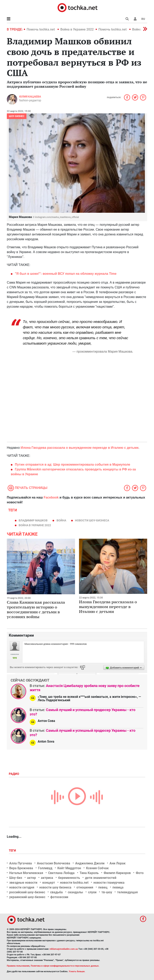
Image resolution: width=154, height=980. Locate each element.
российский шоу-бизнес (27, 892)
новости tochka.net (74, 883)
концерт (49, 883)
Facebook (51, 497)
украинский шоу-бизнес (27, 897)
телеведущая (127, 892)
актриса (47, 878)
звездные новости (23, 883)
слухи (92, 892)
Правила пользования (18, 966)
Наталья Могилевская (26, 873)
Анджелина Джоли (90, 863)
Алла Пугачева (21, 863)
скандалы (75, 892)
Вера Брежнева (21, 868)
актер (31, 878)
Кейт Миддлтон (69, 868)
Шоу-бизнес (17, 116)
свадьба (56, 892)
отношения (85, 887)
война (61, 520)
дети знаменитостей (101, 878)
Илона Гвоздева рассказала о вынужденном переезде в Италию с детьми (80, 448)
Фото (140, 873)
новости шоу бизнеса (55, 887)
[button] (135, 19)
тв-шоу (107, 892)
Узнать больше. (77, 971)
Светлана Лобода (61, 873)
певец (103, 887)
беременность (69, 878)
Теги (13, 851)
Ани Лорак (118, 863)
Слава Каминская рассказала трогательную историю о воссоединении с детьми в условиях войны (36, 609)
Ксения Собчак (97, 868)
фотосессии (59, 897)
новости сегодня (22, 887)
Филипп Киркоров (117, 873)
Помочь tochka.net (41, 29)
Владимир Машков (33, 520)
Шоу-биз (16, 878)
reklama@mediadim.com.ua (64, 949)
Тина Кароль (89, 873)
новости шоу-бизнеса (92, 520)
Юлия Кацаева (30, 97)
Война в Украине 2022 (77, 29)
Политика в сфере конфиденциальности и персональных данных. (65, 966)
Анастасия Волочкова (54, 863)
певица (118, 887)
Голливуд (45, 868)
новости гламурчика (109, 883)
